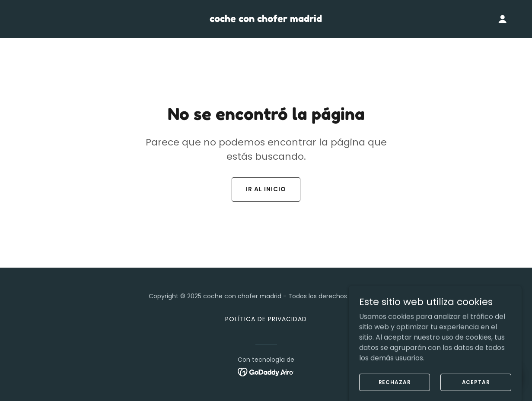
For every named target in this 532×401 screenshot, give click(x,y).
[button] (503, 19)
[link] (266, 20)
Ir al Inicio (266, 189)
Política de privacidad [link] (266, 319)
